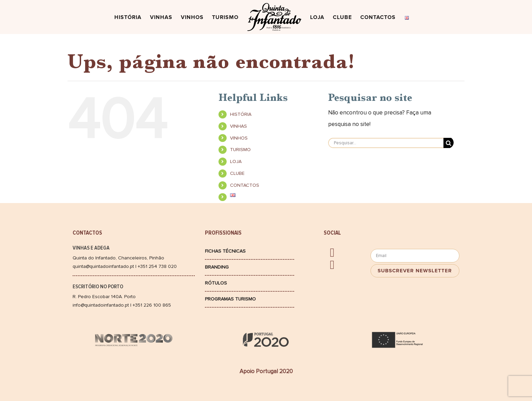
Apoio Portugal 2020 (266, 371)
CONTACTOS (245, 185)
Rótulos (216, 283)
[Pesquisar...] (386, 143)
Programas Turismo (230, 299)
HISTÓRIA (241, 114)
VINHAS (239, 126)
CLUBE (237, 173)
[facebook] (332, 253)
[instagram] (332, 265)
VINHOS (239, 138)
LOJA (236, 161)
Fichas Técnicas (225, 251)
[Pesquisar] (449, 143)
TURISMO (240, 150)
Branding (217, 267)
